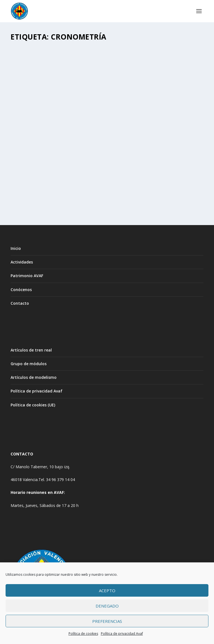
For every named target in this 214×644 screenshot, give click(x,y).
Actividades (22, 262)
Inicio (16, 248)
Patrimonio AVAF (27, 276)
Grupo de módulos (29, 364)
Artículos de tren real (31, 350)
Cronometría (67, 174)
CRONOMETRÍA (34, 165)
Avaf (26, 174)
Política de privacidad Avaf (122, 634)
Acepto (107, 591)
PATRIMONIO (89, 174)
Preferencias (107, 621)
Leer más (29, 196)
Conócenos (21, 290)
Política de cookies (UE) (33, 405)
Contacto (20, 303)
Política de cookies (83, 634)
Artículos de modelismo (34, 377)
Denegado (107, 606)
